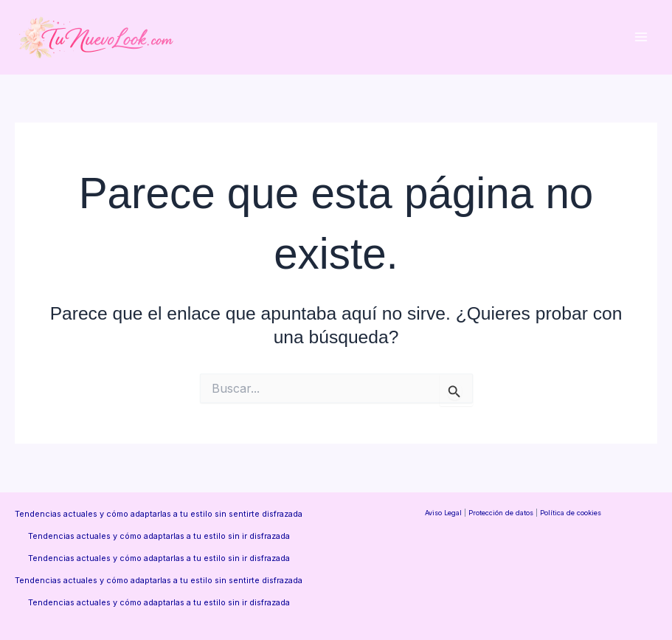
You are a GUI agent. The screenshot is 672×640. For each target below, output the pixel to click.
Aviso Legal (443, 513)
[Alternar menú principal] (641, 37)
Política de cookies (571, 513)
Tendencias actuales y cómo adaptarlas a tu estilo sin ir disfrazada (159, 536)
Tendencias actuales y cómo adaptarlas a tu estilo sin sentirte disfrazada (159, 514)
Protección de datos (501, 513)
